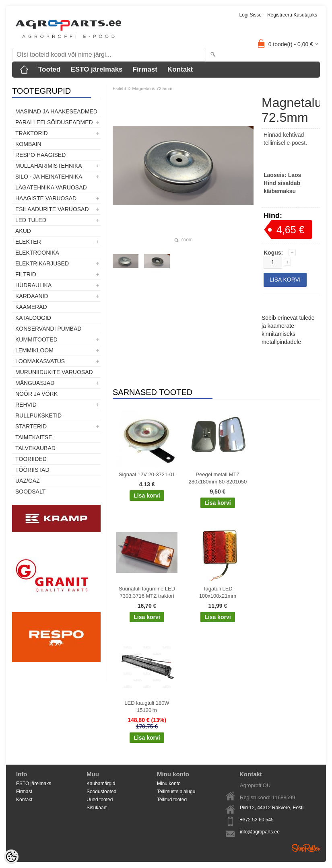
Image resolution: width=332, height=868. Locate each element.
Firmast (145, 69)
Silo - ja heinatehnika (49, 177)
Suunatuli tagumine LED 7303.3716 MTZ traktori (147, 592)
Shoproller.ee (306, 848)
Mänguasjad (35, 383)
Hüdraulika (33, 285)
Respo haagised (40, 155)
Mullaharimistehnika (49, 166)
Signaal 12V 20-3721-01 (147, 474)
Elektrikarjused (42, 263)
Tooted (49, 69)
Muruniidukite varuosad (54, 372)
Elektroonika (37, 253)
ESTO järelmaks (96, 69)
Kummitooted (36, 339)
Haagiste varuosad (46, 198)
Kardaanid (32, 296)
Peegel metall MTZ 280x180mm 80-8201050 (218, 478)
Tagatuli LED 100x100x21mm (218, 592)
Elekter (28, 242)
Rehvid (26, 405)
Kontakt (180, 69)
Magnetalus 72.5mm (153, 88)
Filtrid (26, 274)
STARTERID (31, 426)
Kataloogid (33, 318)
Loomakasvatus (40, 361)
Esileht (119, 88)
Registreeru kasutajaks (292, 15)
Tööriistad (32, 470)
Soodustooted (101, 792)
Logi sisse (251, 15)
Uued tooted (100, 800)
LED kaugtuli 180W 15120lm (147, 707)
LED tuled (31, 220)
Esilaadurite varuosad (52, 209)
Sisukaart (97, 808)
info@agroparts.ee (260, 832)
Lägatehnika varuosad (51, 187)
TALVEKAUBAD (35, 448)
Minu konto (169, 784)
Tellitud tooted (172, 800)
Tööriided (31, 459)
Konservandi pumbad (48, 329)
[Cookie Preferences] (11, 857)
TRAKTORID (32, 133)
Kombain (28, 144)
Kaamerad (31, 307)
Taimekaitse (34, 437)
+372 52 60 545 (257, 820)
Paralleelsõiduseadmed (54, 122)
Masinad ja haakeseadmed (56, 111)
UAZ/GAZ (28, 481)
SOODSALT (30, 492)
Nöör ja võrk (36, 394)
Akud (23, 231)
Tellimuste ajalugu (176, 792)
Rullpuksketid (38, 415)
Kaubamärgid (101, 784)
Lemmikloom (34, 350)
